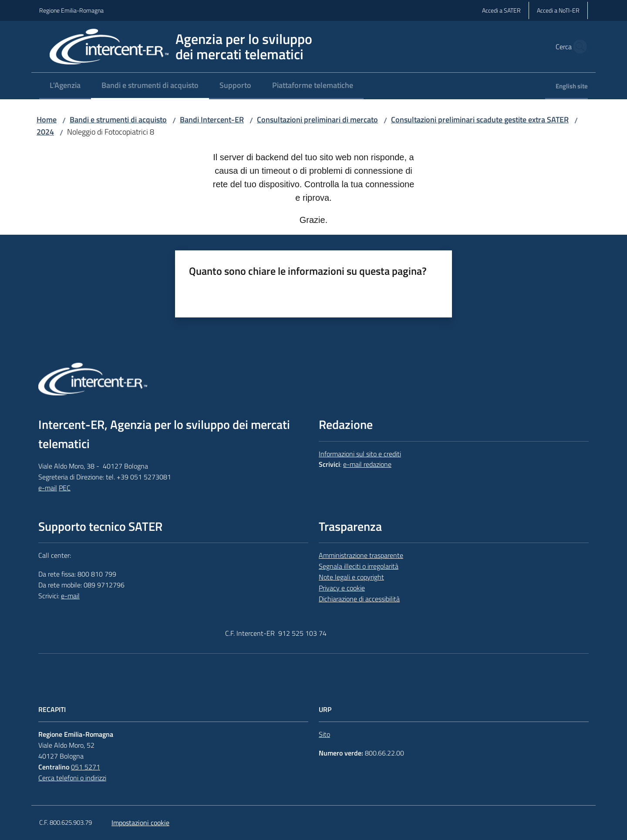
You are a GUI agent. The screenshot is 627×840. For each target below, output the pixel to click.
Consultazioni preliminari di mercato (317, 120)
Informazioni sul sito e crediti (360, 454)
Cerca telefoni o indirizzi (72, 778)
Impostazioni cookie (140, 823)
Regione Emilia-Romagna (71, 10)
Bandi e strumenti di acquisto (118, 120)
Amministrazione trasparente (361, 555)
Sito (324, 734)
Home (47, 120)
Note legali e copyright (351, 577)
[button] (577, 47)
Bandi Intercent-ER (212, 120)
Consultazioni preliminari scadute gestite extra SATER (480, 120)
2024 (45, 132)
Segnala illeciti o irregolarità (359, 566)
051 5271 (86, 767)
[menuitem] (65, 86)
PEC (65, 488)
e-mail (48, 488)
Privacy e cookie (342, 588)
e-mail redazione (367, 464)
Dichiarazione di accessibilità (359, 599)
